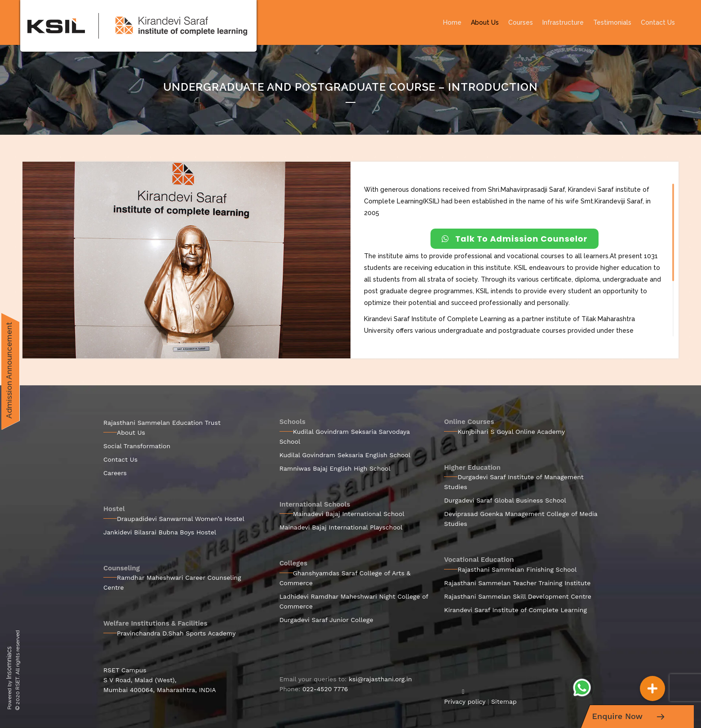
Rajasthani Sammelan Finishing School (517, 569)
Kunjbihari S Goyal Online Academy (511, 432)
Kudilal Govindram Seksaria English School (345, 455)
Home (452, 22)
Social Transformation (137, 446)
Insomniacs (9, 663)
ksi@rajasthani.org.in (380, 679)
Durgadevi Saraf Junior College (326, 620)
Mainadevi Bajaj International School (349, 514)
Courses (521, 22)
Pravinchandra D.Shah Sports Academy (176, 633)
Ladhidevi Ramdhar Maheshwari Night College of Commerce (354, 601)
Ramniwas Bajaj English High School (335, 468)
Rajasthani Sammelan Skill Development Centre (518, 596)
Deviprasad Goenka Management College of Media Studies (521, 519)
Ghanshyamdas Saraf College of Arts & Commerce (345, 578)
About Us (485, 22)
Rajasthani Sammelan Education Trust (162, 423)
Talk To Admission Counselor (515, 239)
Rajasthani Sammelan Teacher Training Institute (517, 583)
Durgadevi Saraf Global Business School (505, 500)
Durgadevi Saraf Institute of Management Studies (514, 482)
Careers (115, 473)
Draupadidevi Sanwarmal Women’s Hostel (181, 519)
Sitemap (504, 702)
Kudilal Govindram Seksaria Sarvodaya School (345, 437)
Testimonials (612, 22)
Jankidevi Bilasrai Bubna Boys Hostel (160, 532)
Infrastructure (563, 22)
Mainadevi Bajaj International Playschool (341, 527)
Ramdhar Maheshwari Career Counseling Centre (172, 582)
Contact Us (658, 22)
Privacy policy (465, 702)
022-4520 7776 (325, 689)
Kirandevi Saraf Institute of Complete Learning (515, 610)
